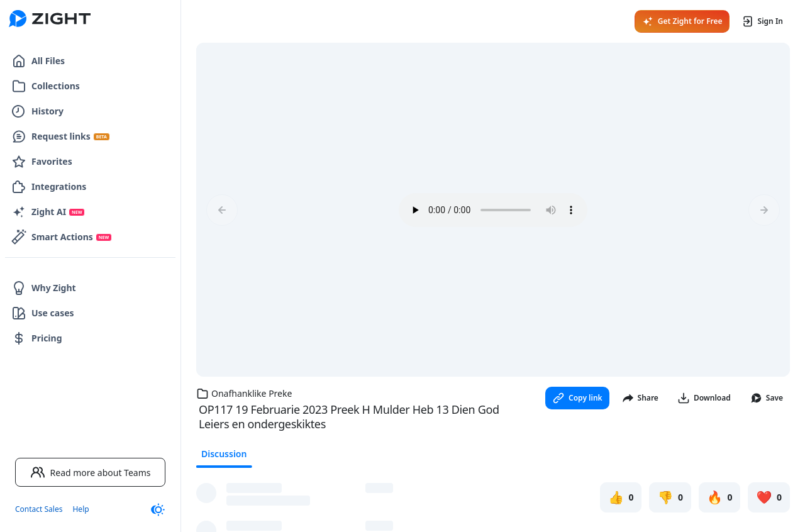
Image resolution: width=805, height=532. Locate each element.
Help (80, 509)
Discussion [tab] (224, 454)
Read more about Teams (91, 472)
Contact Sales (39, 509)
